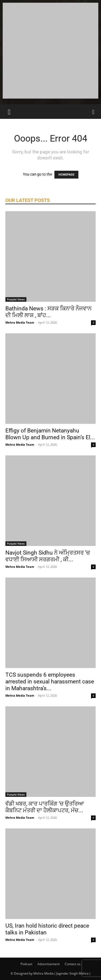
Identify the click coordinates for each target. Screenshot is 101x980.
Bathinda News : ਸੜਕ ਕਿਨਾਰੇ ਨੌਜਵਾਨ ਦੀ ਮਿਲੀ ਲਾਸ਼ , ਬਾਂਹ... (48, 312)
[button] (9, 112)
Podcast (26, 964)
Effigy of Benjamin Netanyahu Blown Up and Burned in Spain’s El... (50, 434)
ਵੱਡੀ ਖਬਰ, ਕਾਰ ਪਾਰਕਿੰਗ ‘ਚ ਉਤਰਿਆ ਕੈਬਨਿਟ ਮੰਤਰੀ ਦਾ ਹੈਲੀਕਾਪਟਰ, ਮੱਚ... (45, 807)
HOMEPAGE (66, 175)
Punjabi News (16, 299)
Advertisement (48, 964)
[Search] (93, 112)
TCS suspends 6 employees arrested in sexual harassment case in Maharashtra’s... (50, 682)
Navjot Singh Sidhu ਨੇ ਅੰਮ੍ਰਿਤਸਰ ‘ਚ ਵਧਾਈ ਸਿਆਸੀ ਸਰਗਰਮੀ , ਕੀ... (48, 556)
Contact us (73, 964)
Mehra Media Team (20, 322)
